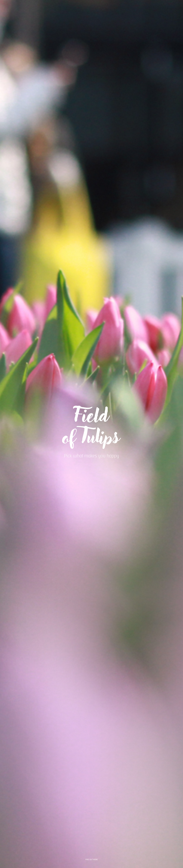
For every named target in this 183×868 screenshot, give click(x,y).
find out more (92, 860)
